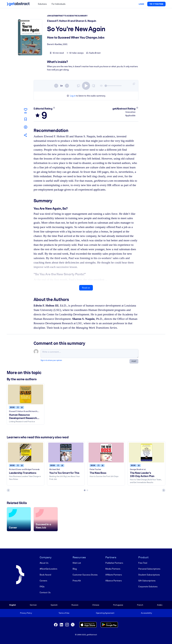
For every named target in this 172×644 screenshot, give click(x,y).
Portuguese (118, 605)
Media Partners (113, 569)
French (140, 605)
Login (141, 4)
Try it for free (156, 4)
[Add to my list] (26, 127)
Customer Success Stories (85, 575)
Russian (75, 605)
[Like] (26, 110)
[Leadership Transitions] (26, 452)
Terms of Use (64, 613)
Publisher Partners (114, 563)
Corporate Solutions (148, 587)
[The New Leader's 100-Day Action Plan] (146, 452)
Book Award (45, 575)
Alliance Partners (113, 581)
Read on (86, 288)
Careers (43, 581)
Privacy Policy (26, 613)
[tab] (85, 490)
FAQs (42, 587)
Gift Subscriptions (147, 581)
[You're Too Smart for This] (66, 452)
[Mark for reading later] (26, 119)
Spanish (54, 605)
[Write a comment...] (89, 354)
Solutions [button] (42, 4)
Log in (73, 96)
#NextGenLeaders (48, 569)
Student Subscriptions (149, 575)
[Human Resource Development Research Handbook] (26, 394)
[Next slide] (164, 490)
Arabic (160, 605)
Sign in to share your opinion (51, 360)
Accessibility (146, 613)
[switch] (86, 86)
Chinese (96, 605)
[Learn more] (54, 108)
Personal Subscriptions (149, 569)
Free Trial (143, 563)
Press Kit (77, 581)
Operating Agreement (105, 613)
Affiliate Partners (114, 575)
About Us (44, 563)
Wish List (77, 563)
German (33, 605)
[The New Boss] (106, 452)
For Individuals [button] (59, 4)
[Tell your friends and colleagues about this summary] (26, 135)
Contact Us (45, 592)
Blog (75, 569)
